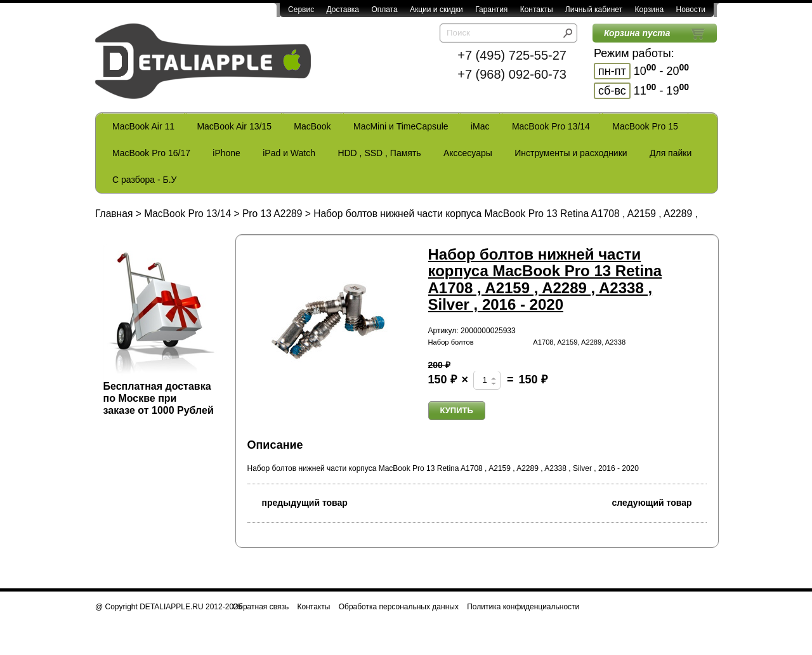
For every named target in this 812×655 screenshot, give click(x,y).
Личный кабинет (594, 10)
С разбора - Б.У (144, 180)
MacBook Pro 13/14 (551, 126)
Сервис (301, 10)
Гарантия (491, 10)
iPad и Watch (289, 153)
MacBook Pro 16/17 (151, 153)
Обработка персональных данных (399, 607)
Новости (691, 10)
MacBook (312, 126)
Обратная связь (261, 607)
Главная (114, 214)
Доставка (343, 10)
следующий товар (659, 502)
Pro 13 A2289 (272, 214)
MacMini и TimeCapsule (401, 126)
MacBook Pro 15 (645, 126)
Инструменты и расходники (571, 153)
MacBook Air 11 (143, 126)
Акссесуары (468, 153)
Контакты (537, 10)
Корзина (649, 10)
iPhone (226, 153)
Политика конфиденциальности (523, 607)
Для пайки (671, 153)
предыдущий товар (298, 502)
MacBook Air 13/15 (234, 126)
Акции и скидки (436, 10)
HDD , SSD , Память (379, 153)
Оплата (384, 10)
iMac (480, 126)
